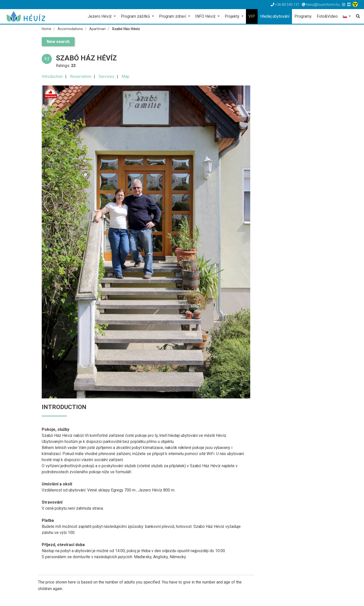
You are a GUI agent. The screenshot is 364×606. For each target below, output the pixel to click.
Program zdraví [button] (173, 16)
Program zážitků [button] (136, 16)
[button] (347, 17)
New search (58, 42)
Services (106, 76)
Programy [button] (303, 16)
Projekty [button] (233, 16)
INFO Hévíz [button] (206, 16)
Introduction (52, 76)
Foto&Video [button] (327, 16)
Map (126, 76)
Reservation (81, 76)
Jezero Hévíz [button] (100, 16)
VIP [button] (252, 16)
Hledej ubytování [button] (275, 16)
